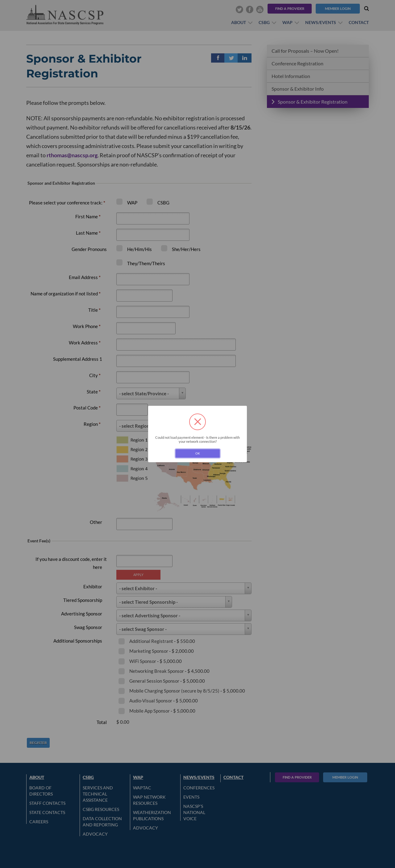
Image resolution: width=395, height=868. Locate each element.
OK (198, 453)
